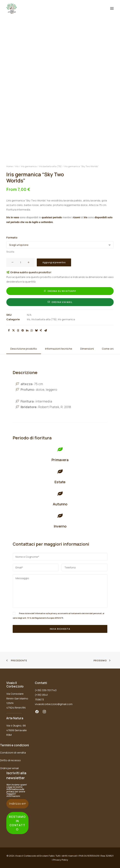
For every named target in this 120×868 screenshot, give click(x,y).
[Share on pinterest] (23, 330)
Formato (12, 238)
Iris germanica (29, 166)
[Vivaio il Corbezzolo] (12, 8)
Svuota (10, 252)
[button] (112, 8)
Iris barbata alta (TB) (50, 166)
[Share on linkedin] (27, 330)
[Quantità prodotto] (20, 262)
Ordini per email (9, 768)
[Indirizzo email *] (17, 804)
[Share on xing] (41, 330)
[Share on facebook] (9, 330)
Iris (17, 166)
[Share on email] (45, 330)
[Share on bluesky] (36, 330)
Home (10, 166)
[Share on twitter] (13, 330)
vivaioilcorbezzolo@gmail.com (54, 704)
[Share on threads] (18, 330)
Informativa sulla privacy (15, 790)
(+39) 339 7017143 (46, 690)
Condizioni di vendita (13, 753)
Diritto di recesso (10, 760)
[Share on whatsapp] (32, 330)
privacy (54, 613)
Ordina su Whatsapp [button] (60, 291)
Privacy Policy (61, 860)
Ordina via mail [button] (60, 302)
